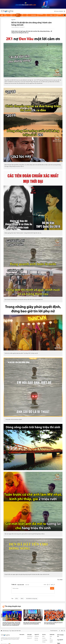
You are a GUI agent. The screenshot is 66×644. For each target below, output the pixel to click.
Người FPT (17, 15)
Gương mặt (37, 633)
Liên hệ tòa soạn (5, 627)
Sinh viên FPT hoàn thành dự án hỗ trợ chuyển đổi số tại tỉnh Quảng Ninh (32, 620)
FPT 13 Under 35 (40, 15)
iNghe (51, 15)
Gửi (52, 588)
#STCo (17, 595)
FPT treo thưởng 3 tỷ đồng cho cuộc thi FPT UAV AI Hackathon (53, 620)
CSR (55, 15)
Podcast (51, 637)
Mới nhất (27, 585)
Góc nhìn (36, 637)
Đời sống (36, 635)
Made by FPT (30, 635)
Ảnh (50, 635)
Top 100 (46, 15)
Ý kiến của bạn (33, 588)
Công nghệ (11, 15)
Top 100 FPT (60, 636)
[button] (64, 612)
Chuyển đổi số (30, 633)
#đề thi (22, 595)
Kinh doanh (6, 15)
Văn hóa (22, 15)
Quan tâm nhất (21, 585)
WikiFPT (51, 639)
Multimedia (33, 15)
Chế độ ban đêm (61, 15)
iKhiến (43, 633)
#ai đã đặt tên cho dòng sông (32, 595)
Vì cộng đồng (45, 637)
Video (51, 633)
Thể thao (27, 15)
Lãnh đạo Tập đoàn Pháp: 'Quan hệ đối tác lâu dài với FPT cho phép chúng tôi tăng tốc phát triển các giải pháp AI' (11, 620)
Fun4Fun (44, 635)
